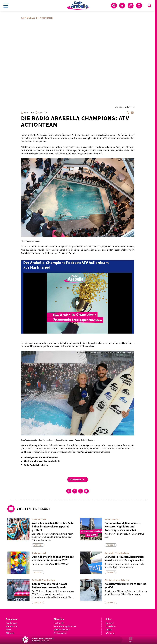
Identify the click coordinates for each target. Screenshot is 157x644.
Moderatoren (12, 626)
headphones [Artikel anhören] (128, 112)
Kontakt (110, 623)
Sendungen (11, 623)
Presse (109, 630)
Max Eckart (86, 452)
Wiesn (9, 630)
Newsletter (111, 626)
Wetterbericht (60, 633)
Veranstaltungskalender (65, 626)
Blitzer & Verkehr (61, 630)
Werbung (110, 633)
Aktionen (10, 633)
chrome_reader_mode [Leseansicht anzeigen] (132, 112)
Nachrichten (59, 623)
